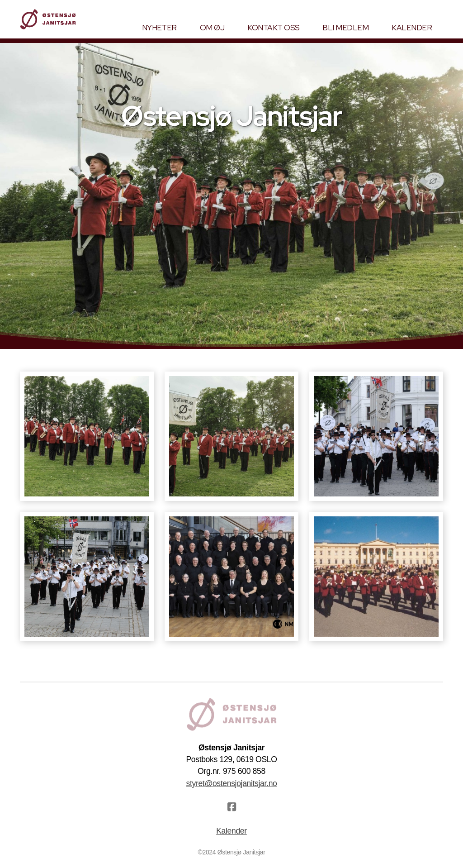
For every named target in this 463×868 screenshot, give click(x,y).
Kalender (231, 831)
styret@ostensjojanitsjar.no (231, 783)
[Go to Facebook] (231, 807)
